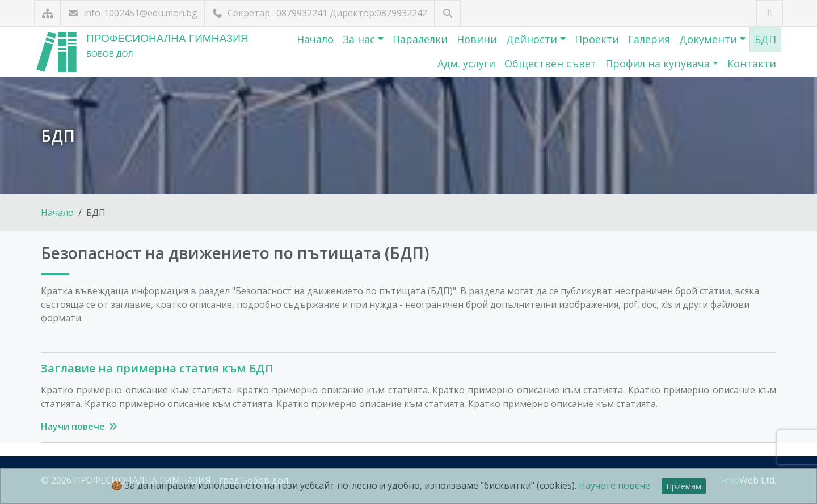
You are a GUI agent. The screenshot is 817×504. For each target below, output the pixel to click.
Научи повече (80, 426)
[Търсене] (447, 13)
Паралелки (420, 39)
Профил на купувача (659, 63)
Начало (315, 39)
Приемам (684, 486)
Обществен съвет (550, 63)
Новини (477, 39)
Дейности (533, 39)
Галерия (649, 39)
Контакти (752, 63)
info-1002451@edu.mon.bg (132, 13)
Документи (709, 39)
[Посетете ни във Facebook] (770, 13)
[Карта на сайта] (47, 13)
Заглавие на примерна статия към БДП (157, 368)
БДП (765, 39)
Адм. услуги (466, 63)
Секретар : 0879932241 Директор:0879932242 (319, 13)
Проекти (597, 39)
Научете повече (614, 485)
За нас (360, 39)
